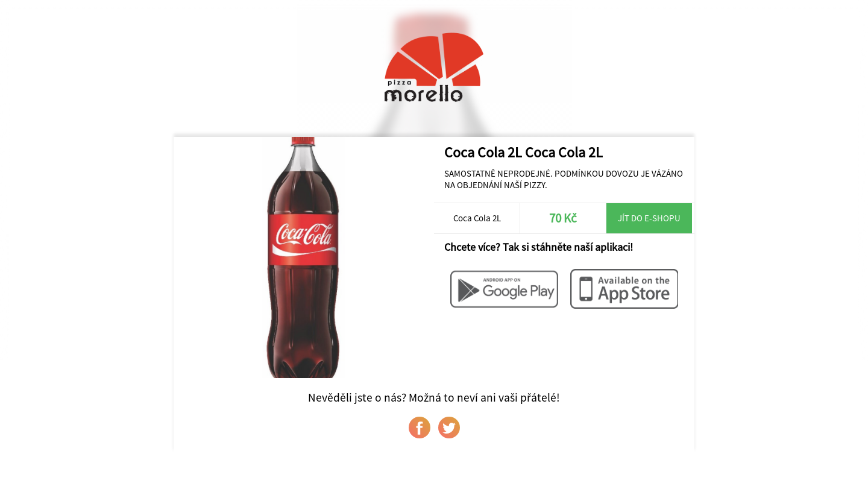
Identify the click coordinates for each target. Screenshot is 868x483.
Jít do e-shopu (649, 218)
